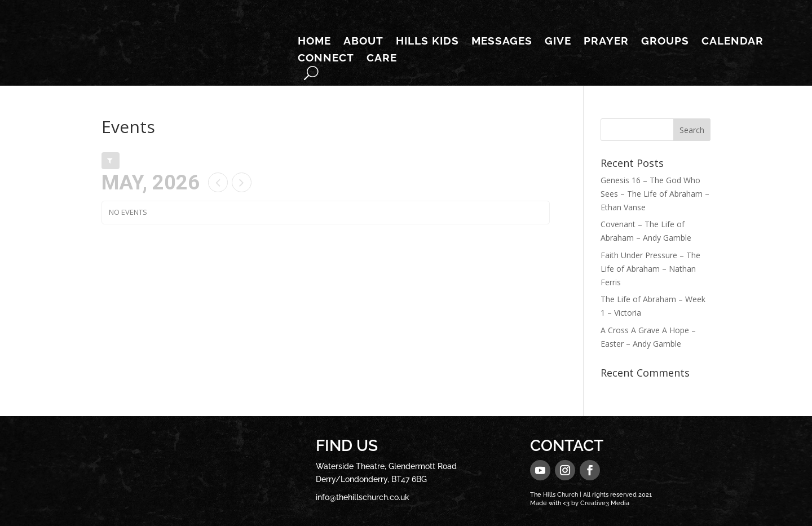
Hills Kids (427, 42)
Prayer (606, 42)
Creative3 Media (605, 503)
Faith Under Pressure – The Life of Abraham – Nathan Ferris (650, 269)
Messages (502, 42)
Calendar (732, 42)
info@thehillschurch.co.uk (363, 497)
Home (314, 42)
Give (558, 42)
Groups (665, 42)
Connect (326, 59)
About (363, 42)
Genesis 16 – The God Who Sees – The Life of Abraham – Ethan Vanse (655, 194)
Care (382, 59)
